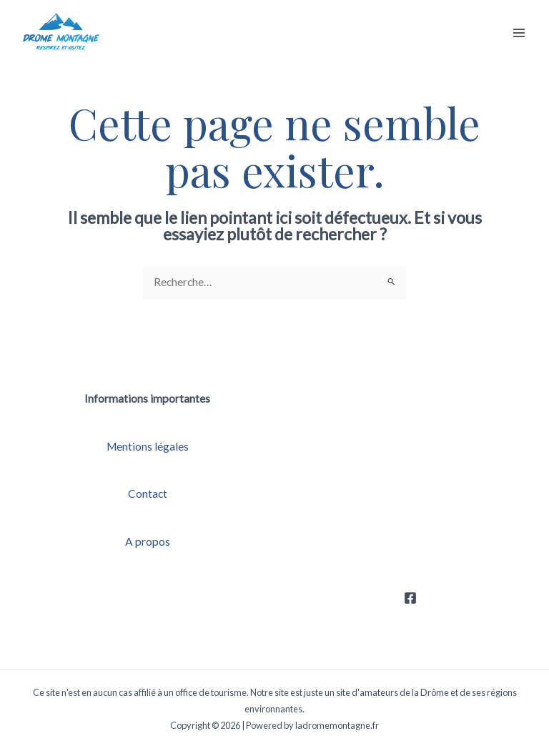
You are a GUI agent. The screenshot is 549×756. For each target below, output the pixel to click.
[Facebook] (410, 598)
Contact (148, 494)
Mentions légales (148, 446)
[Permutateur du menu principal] (519, 33)
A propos (148, 541)
